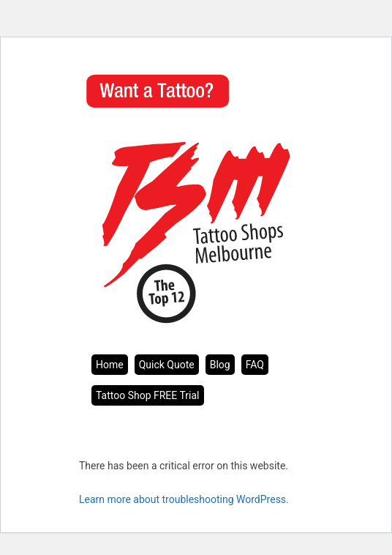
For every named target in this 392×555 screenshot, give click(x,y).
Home (110, 365)
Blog (220, 365)
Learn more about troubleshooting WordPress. (184, 499)
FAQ (255, 365)
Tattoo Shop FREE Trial (148, 395)
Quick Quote (167, 365)
